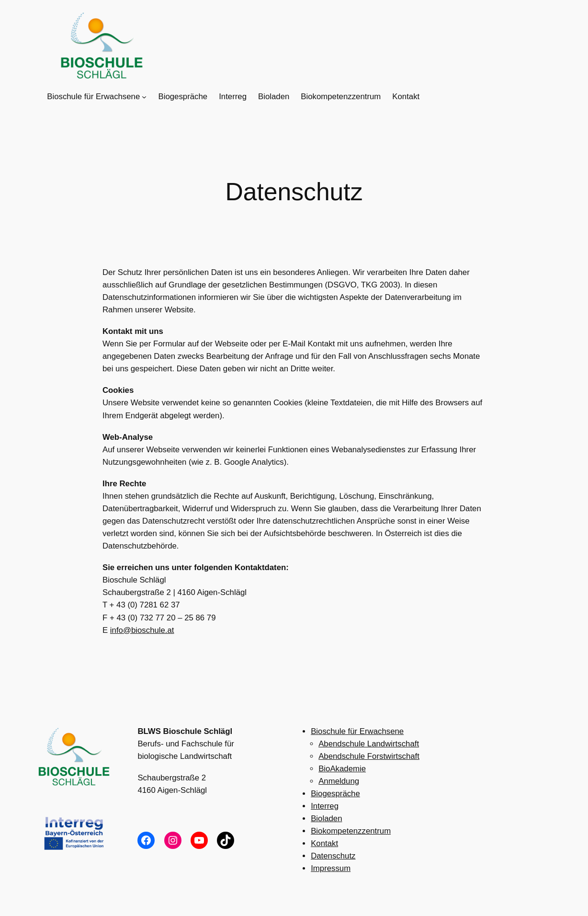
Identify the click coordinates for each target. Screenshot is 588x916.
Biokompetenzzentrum (351, 831)
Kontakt (324, 843)
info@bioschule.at (142, 630)
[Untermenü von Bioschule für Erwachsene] (144, 97)
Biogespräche (335, 794)
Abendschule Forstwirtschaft (369, 756)
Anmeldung (339, 781)
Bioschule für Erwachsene (357, 731)
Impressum (331, 868)
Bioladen (326, 819)
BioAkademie (342, 769)
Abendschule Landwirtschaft (369, 744)
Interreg (325, 806)
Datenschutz (333, 856)
